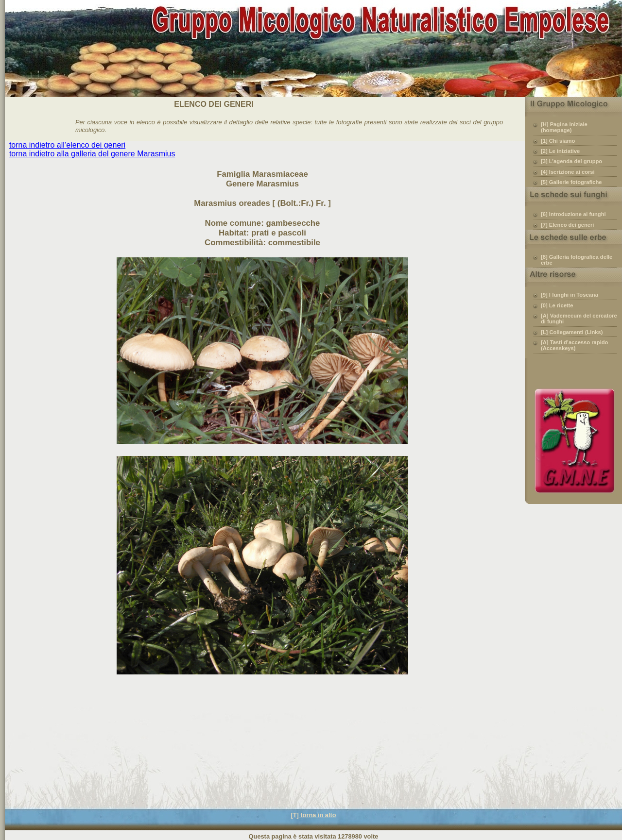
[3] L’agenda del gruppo (571, 161)
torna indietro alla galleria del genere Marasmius (92, 154)
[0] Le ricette (557, 305)
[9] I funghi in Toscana (570, 295)
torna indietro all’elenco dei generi (67, 145)
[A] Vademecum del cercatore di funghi (579, 319)
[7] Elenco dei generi (567, 225)
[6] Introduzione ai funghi (573, 214)
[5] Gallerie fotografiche (571, 182)
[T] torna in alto (313, 815)
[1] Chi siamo (558, 141)
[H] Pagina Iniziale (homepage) (564, 127)
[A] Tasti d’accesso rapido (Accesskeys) (574, 345)
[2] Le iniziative (560, 151)
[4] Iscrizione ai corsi (568, 172)
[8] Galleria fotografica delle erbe (577, 260)
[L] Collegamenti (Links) (572, 332)
